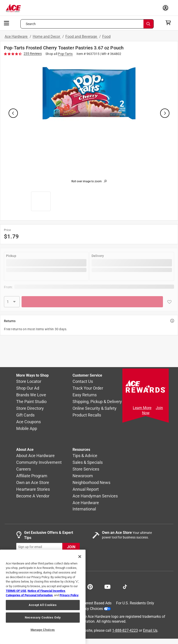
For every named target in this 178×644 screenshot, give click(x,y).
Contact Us (83, 381)
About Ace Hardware (35, 456)
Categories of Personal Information (29, 595)
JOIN (71, 547)
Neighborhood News (91, 482)
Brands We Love (31, 395)
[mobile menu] (7, 23)
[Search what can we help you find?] (87, 24)
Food (106, 37)
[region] (43, 597)
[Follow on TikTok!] (125, 586)
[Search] (149, 24)
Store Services (86, 469)
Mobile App (27, 428)
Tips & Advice (85, 456)
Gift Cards (25, 415)
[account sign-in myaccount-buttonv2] (167, 8)
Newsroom (83, 476)
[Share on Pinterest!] (90, 586)
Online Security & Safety (95, 408)
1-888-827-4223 (125, 630)
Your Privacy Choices (90, 608)
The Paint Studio (31, 402)
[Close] (80, 557)
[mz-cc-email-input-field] (39, 547)
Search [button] (31, 24)
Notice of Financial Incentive (46, 591)
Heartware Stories (33, 489)
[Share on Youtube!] (107, 586)
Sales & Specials (88, 462)
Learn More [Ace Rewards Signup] (142, 408)
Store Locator (29, 381)
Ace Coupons (29, 422)
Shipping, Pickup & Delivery (97, 402)
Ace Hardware (16, 37)
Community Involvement (39, 462)
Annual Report (86, 489)
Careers (24, 469)
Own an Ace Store (33, 482)
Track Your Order (88, 388)
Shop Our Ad (28, 388)
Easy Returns (85, 395)
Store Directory (30, 408)
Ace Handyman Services (95, 496)
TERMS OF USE (16, 591)
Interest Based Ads (96, 603)
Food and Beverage (82, 37)
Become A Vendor (33, 496)
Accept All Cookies (43, 605)
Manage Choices (43, 630)
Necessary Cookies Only (43, 617)
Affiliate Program (32, 476)
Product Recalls (87, 415)
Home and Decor (47, 37)
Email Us (150, 630)
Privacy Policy (69, 595)
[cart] (170, 23)
